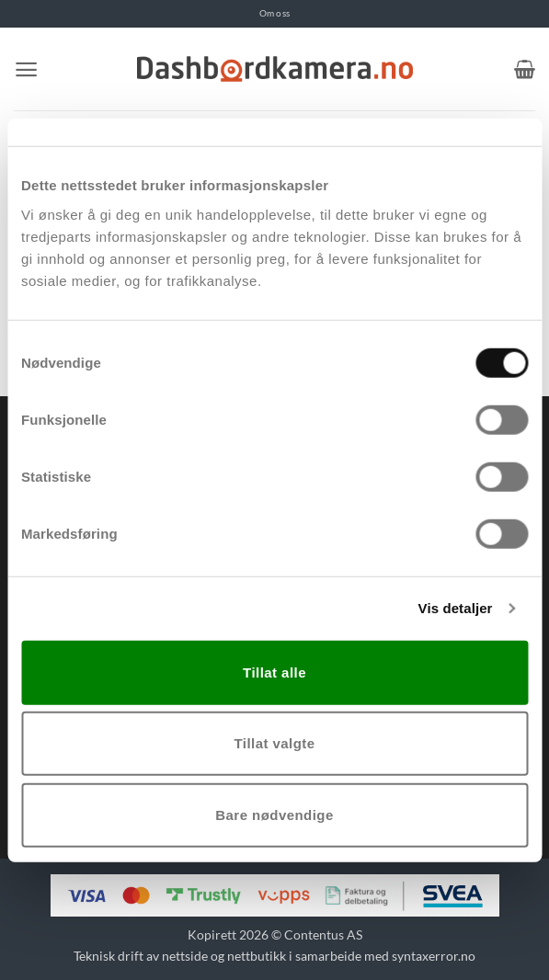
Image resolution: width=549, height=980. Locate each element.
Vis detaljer (456, 608)
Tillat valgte (274, 743)
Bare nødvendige (274, 814)
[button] (26, 69)
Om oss (274, 13)
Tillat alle (274, 672)
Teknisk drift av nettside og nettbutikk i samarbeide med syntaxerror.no (274, 956)
